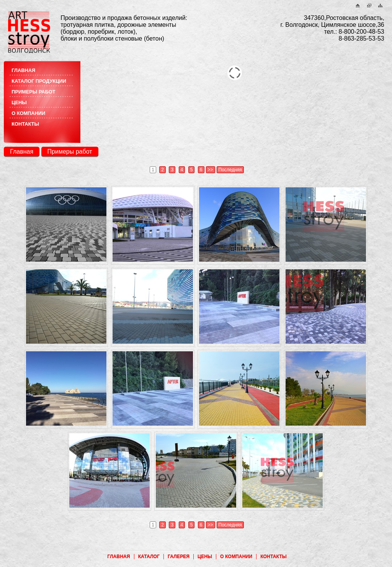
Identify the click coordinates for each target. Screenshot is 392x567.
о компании (28, 113)
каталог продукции (39, 81)
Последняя (230, 170)
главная (23, 70)
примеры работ (33, 92)
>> (211, 170)
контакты (25, 124)
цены (19, 102)
